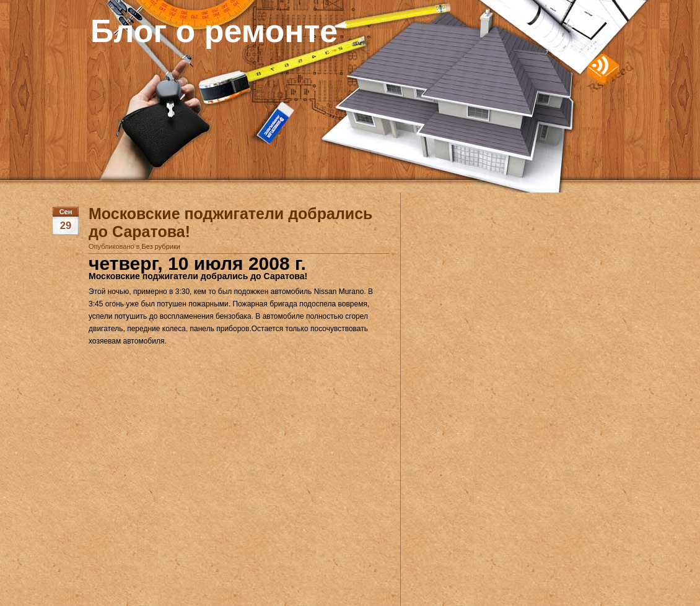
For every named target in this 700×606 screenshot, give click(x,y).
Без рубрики (161, 246)
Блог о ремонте (214, 31)
